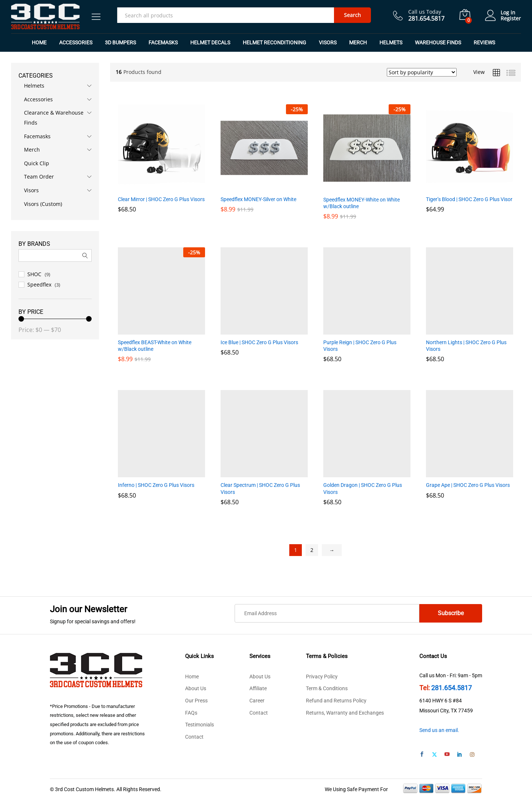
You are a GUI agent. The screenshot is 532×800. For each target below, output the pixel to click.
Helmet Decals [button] (210, 43)
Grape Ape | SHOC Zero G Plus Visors (468, 485)
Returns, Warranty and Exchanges (345, 713)
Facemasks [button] (163, 43)
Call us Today (425, 12)
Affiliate (258, 688)
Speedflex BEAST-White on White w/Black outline (155, 346)
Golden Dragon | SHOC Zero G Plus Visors (363, 488)
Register (511, 19)
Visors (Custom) (43, 204)
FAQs (191, 713)
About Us (196, 688)
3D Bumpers (120, 43)
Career (257, 701)
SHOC (34, 274)
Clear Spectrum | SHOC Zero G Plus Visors (260, 488)
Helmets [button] (391, 43)
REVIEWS (484, 43)
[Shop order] (422, 72)
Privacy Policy (322, 677)
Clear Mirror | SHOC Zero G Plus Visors (161, 199)
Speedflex (39, 284)
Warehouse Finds (438, 43)
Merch (32, 150)
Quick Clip (37, 163)
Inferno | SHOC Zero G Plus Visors (156, 485)
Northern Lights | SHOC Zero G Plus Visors (466, 346)
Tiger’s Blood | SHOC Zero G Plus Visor (469, 199)
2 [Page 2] (312, 550)
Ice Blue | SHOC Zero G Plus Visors (259, 342)
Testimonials (199, 725)
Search (352, 15)
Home (39, 43)
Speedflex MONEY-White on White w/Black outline (362, 203)
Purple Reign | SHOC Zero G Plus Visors (360, 346)
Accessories (38, 99)
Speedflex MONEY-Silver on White (258, 199)
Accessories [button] (76, 43)
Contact (194, 737)
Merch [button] (358, 43)
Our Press (196, 701)
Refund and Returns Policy (336, 701)
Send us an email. (439, 730)
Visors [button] (328, 43)
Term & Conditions (327, 688)
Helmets (34, 86)
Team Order (39, 177)
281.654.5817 (451, 688)
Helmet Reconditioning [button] (274, 43)
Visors (31, 190)
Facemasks (37, 136)
